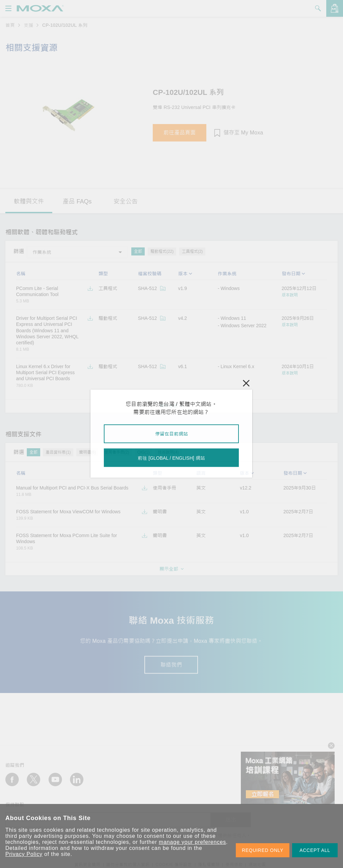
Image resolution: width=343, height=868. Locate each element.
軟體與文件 (29, 201)
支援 (28, 25)
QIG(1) (144, 452)
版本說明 (290, 295)
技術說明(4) (168, 452)
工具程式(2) (192, 251)
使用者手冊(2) (117, 452)
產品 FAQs (77, 201)
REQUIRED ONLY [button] (263, 850)
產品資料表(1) (58, 452)
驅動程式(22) (162, 251)
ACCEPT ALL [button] (315, 850)
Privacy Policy (24, 854)
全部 (138, 251)
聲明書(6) (88, 452)
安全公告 (126, 201)
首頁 (10, 25)
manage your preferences (192, 842)
